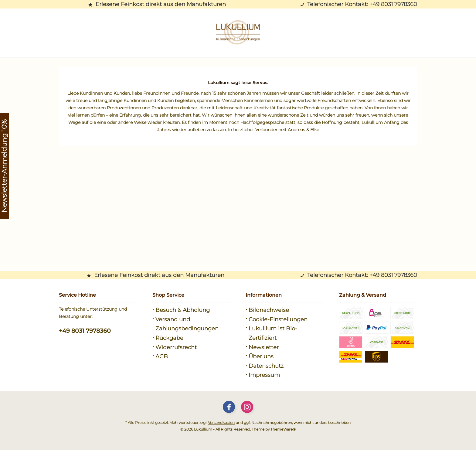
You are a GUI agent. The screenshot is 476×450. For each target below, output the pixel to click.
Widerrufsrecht (176, 347)
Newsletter (264, 347)
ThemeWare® (283, 429)
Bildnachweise (269, 310)
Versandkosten (221, 423)
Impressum (264, 375)
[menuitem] (192, 310)
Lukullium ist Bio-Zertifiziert (273, 333)
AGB (162, 356)
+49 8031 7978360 (85, 331)
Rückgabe (169, 338)
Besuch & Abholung (183, 310)
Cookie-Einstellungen (278, 319)
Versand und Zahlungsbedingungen (187, 324)
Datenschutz (266, 366)
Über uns (261, 356)
